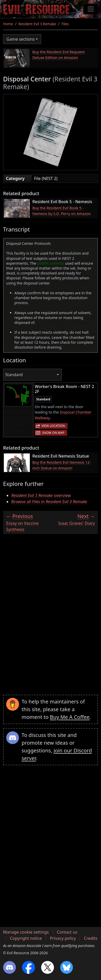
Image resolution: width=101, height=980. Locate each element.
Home (8, 24)
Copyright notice (26, 938)
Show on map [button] (53, 433)
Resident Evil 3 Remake (37, 24)
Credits (91, 938)
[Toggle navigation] (91, 9)
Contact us (67, 932)
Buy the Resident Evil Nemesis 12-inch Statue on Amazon (62, 465)
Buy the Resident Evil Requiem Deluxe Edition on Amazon (59, 55)
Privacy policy (63, 938)
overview (41, 495)
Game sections (21, 39)
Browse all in (49, 502)
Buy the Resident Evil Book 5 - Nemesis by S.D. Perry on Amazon (62, 211)
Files (65, 24)
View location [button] (53, 426)
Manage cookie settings (26, 932)
